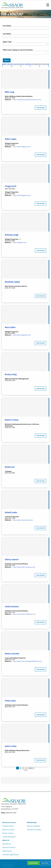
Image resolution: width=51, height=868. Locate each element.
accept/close (33, 863)
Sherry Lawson (12, 559)
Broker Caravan (8, 833)
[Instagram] (16, 817)
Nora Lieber (10, 327)
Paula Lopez (10, 701)
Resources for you (9, 822)
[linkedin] (11, 817)
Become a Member (34, 826)
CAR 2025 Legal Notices (11, 855)
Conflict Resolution (9, 837)
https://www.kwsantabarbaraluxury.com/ (27, 100)
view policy (45, 863)
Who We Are (7, 844)
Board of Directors (9, 847)
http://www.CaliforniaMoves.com (24, 614)
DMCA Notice (7, 851)
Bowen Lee (10, 467)
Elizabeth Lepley (12, 282)
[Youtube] (7, 817)
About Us (6, 840)
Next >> (31, 768)
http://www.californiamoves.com (24, 567)
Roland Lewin (11, 512)
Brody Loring (11, 374)
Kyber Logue (11, 139)
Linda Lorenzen (12, 607)
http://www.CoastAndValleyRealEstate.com (27, 661)
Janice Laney (11, 746)
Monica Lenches (12, 654)
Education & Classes (34, 830)
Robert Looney (12, 420)
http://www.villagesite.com (22, 147)
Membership (32, 822)
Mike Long (10, 92)
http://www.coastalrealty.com (23, 520)
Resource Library (8, 830)
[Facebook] (3, 817)
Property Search (8, 826)
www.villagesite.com (20, 242)
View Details (41, 108)
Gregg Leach (11, 186)
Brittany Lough (12, 235)
